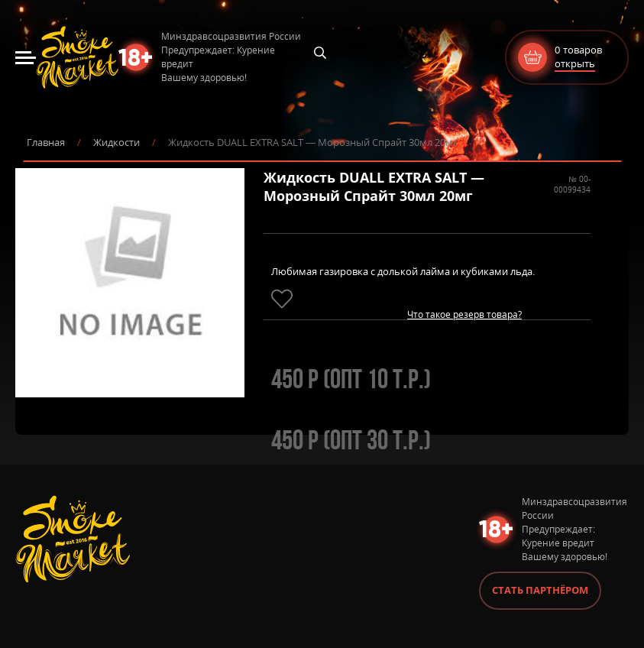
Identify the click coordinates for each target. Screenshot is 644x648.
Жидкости (117, 142)
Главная (46, 142)
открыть (575, 63)
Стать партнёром (540, 590)
